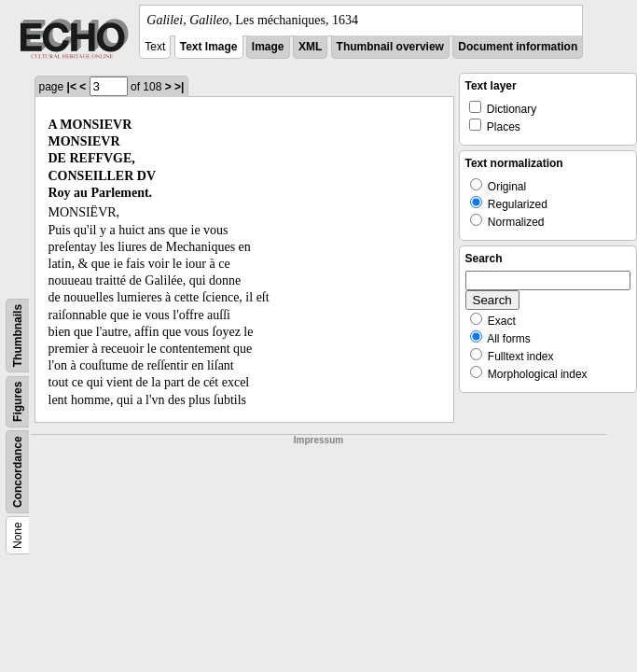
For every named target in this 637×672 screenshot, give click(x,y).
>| (179, 87)
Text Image (209, 47)
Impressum (318, 440)
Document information (518, 47)
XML (310, 47)
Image (268, 47)
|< (72, 87)
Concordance (18, 472)
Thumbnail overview (390, 47)
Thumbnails (18, 336)
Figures (18, 402)
